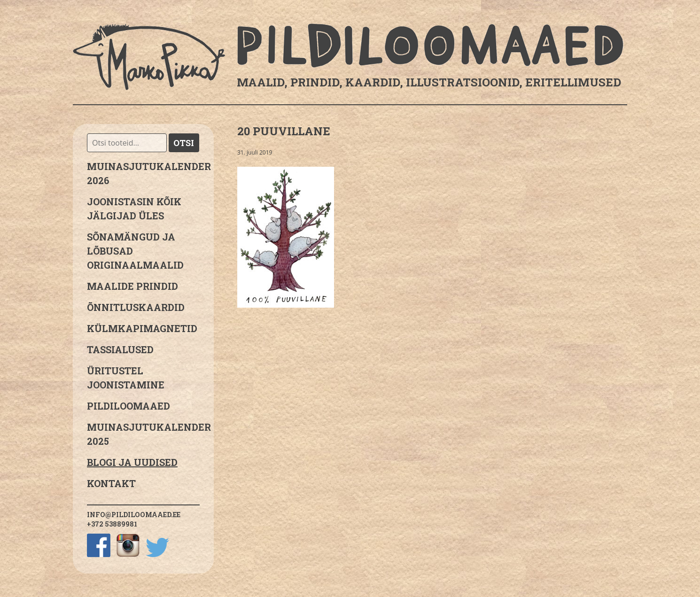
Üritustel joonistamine (126, 378)
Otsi (184, 143)
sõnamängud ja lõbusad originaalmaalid (135, 251)
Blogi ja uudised (132, 462)
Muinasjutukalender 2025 (143, 434)
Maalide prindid (132, 286)
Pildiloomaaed (128, 406)
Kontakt (111, 483)
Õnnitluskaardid (136, 307)
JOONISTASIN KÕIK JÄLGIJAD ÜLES (134, 209)
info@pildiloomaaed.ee (134, 515)
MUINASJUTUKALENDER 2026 (143, 173)
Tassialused (120, 349)
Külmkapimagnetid (142, 328)
